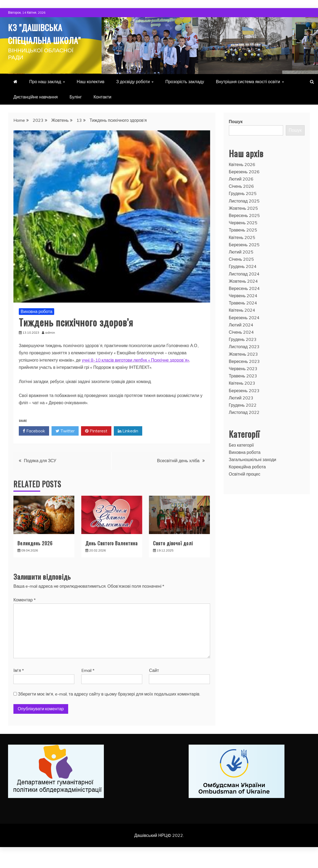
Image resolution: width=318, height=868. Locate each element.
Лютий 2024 (241, 338)
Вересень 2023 (244, 374)
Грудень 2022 (243, 418)
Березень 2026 (244, 185)
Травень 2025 (243, 243)
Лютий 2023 (241, 411)
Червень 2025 (243, 236)
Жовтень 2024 (244, 294)
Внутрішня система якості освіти (248, 94)
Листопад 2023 (244, 359)
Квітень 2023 (242, 396)
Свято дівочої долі (173, 556)
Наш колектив (91, 94)
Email (88, 683)
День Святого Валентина (112, 556)
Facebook (34, 444)
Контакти (103, 110)
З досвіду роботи (133, 94)
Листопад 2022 (244, 425)
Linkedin (128, 444)
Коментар (25, 613)
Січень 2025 (242, 272)
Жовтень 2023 (244, 367)
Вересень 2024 (244, 301)
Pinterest (96, 444)
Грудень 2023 (243, 352)
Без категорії (242, 458)
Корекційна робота (247, 480)
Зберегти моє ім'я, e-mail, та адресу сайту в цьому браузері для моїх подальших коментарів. (109, 707)
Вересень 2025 (244, 228)
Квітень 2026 (242, 177)
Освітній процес (245, 487)
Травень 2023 (243, 389)
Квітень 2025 (242, 250)
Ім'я (19, 683)
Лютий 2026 (241, 192)
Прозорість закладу (185, 94)
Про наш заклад (45, 94)
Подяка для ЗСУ (40, 473)
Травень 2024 (243, 316)
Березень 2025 (244, 258)
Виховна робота (36, 324)
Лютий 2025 (241, 265)
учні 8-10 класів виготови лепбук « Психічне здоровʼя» (136, 373)
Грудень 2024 (243, 279)
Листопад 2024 (244, 287)
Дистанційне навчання (36, 110)
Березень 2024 (244, 330)
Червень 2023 (243, 381)
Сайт (154, 683)
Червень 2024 (243, 308)
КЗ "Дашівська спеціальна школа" (43, 39)
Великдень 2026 (35, 556)
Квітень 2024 (242, 323)
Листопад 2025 (244, 214)
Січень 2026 (242, 199)
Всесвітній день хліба (178, 473)
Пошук (236, 134)
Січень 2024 (242, 345)
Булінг (76, 110)
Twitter (65, 444)
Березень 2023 (244, 403)
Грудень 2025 (243, 206)
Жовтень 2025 (244, 221)
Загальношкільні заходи (253, 472)
